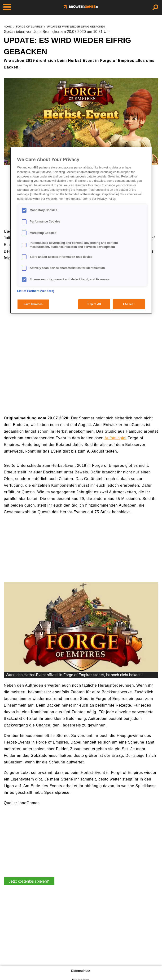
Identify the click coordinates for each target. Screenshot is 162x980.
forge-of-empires (29, 27)
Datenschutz (81, 971)
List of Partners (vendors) (36, 291)
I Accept (129, 304)
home (8, 27)
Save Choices (33, 304)
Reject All (94, 304)
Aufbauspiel (115, 438)
